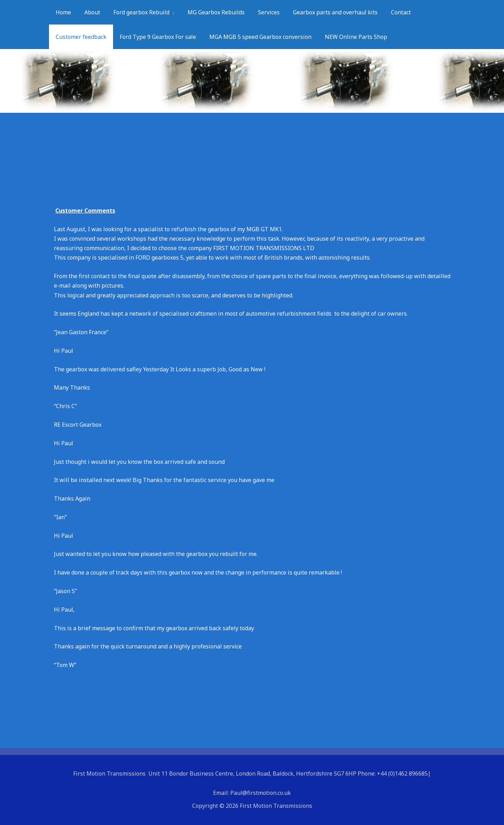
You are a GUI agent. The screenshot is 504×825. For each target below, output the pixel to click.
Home (62, 12)
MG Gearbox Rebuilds (209, 12)
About (89, 12)
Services (259, 12)
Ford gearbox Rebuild (136, 12)
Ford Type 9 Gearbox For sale (155, 37)
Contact (387, 12)
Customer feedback (80, 37)
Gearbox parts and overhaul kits (324, 12)
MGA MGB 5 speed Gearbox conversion (255, 37)
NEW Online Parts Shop (349, 37)
